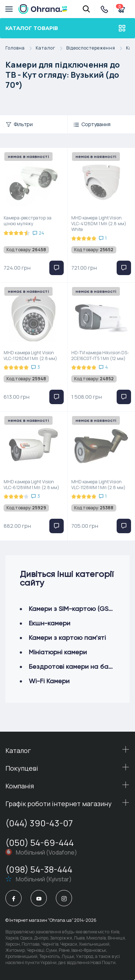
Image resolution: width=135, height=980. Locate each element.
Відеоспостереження (96, 48)
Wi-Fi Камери (49, 681)
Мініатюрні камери (58, 652)
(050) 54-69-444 (40, 842)
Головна (21, 48)
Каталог (51, 48)
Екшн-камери (49, 623)
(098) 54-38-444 (39, 869)
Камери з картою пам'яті (67, 637)
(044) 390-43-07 (39, 823)
